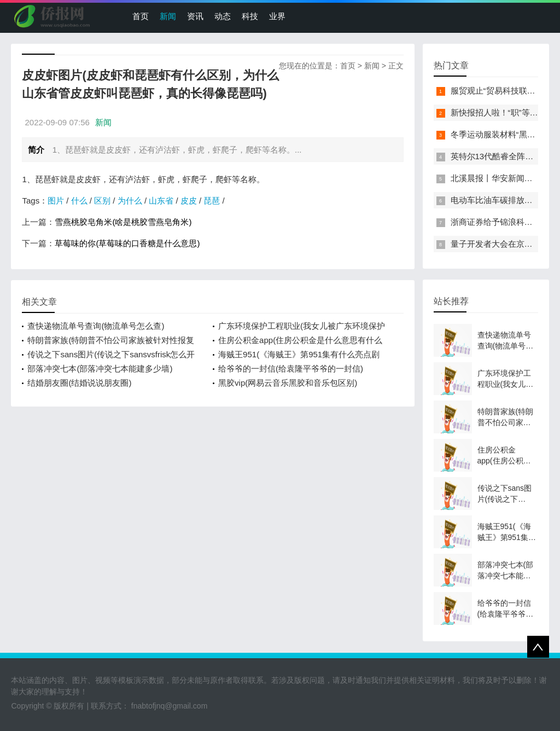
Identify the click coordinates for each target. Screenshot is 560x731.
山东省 (161, 201)
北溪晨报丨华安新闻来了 (496, 178)
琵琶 (212, 201)
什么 (79, 201)
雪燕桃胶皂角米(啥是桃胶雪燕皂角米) (123, 222)
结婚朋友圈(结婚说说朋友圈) (79, 383)
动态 (223, 16)
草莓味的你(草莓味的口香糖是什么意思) (127, 243)
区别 (102, 201)
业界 (277, 16)
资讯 (195, 16)
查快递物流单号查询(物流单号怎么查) (96, 326)
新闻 (168, 16)
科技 (250, 16)
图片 (56, 201)
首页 (141, 16)
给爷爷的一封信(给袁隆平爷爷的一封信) (291, 369)
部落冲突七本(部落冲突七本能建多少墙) (100, 369)
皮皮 (189, 201)
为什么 (130, 201)
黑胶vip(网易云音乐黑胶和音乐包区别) (288, 383)
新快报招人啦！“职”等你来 (498, 112)
